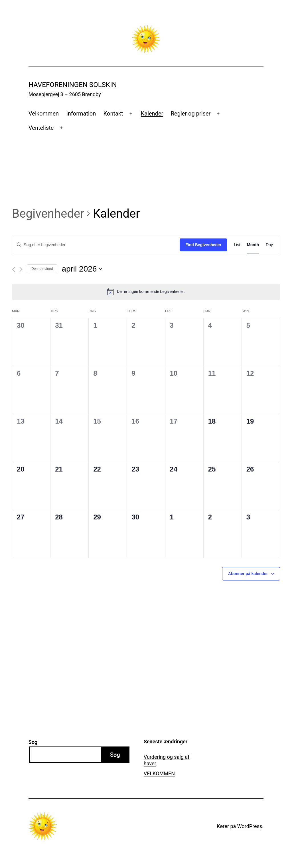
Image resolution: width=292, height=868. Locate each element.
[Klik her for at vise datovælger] (82, 269)
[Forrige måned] (14, 269)
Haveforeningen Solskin (73, 85)
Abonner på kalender (248, 574)
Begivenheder (48, 214)
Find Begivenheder (203, 245)
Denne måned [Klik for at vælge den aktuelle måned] (42, 269)
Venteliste (41, 128)
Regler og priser (191, 114)
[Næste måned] (21, 269)
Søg (33, 742)
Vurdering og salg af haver (167, 760)
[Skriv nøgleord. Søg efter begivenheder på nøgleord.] (96, 245)
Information (81, 114)
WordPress (250, 826)
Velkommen (44, 114)
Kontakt (113, 114)
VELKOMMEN (159, 773)
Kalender (152, 114)
